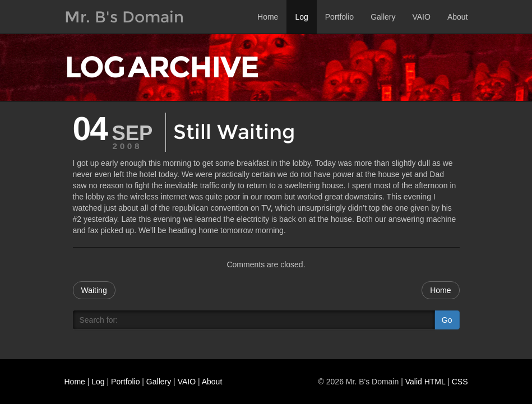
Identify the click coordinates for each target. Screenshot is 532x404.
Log (301, 17)
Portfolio (339, 17)
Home (268, 17)
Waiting (94, 290)
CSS (460, 382)
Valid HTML (425, 382)
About (458, 17)
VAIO (421, 17)
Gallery (383, 17)
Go (447, 320)
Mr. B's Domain (124, 17)
